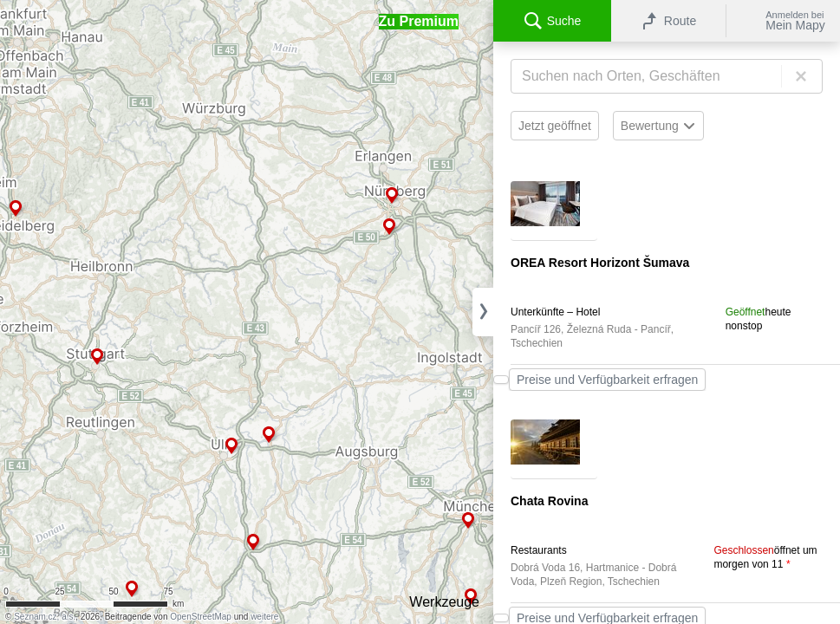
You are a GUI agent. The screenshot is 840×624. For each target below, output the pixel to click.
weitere (264, 617)
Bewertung (658, 126)
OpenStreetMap (201, 617)
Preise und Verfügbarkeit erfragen (607, 380)
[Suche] (667, 76)
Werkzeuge (444, 602)
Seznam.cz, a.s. (45, 617)
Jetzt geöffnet (555, 126)
